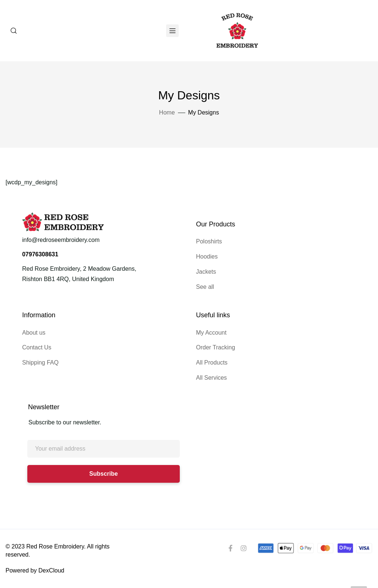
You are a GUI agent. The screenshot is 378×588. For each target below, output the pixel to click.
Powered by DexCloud (35, 570)
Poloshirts (209, 241)
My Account (211, 333)
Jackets (206, 272)
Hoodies (207, 257)
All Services (212, 378)
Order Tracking (216, 347)
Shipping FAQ (40, 363)
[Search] (14, 31)
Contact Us (37, 347)
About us (34, 333)
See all (205, 287)
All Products (212, 363)
